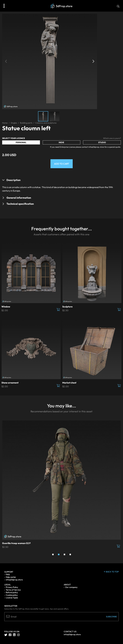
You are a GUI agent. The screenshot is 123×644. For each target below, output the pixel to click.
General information (19, 198)
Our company (71, 587)
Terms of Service (13, 590)
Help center (11, 577)
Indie (61, 142)
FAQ (8, 574)
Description (13, 180)
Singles (14, 123)
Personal (21, 142)
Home (5, 123)
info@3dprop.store (14, 580)
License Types (12, 598)
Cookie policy (12, 595)
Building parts (26, 123)
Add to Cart (62, 164)
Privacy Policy (12, 587)
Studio (102, 142)
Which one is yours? (112, 138)
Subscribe (111, 617)
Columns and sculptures (46, 123)
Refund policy (12, 592)
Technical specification (20, 204)
